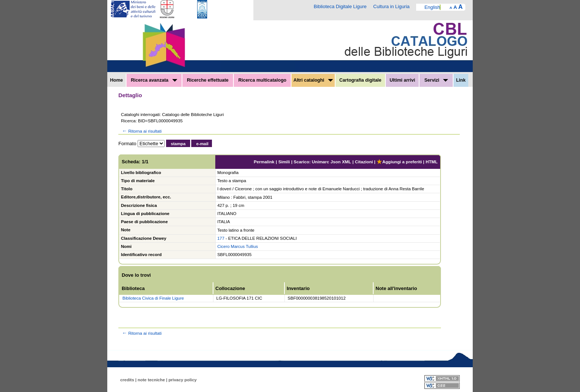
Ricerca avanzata (154, 80)
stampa (178, 144)
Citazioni (364, 162)
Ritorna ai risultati (141, 131)
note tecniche (151, 380)
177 (221, 238)
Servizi (436, 80)
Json (336, 162)
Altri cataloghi (313, 80)
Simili (284, 162)
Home (117, 80)
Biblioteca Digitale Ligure (340, 6)
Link (461, 80)
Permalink (264, 162)
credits (127, 380)
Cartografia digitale (360, 80)
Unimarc (321, 162)
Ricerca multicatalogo (262, 80)
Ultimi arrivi (402, 80)
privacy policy (182, 380)
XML (346, 162)
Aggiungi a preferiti (399, 162)
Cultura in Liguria (391, 6)
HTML (432, 162)
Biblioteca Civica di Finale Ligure (153, 298)
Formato (127, 144)
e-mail (202, 144)
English (432, 7)
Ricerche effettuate (208, 80)
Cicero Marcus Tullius (237, 246)
